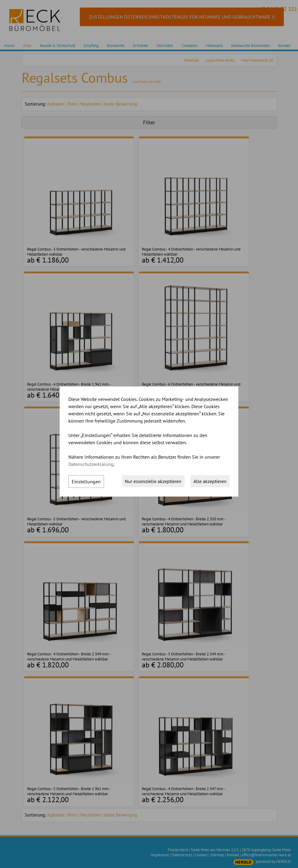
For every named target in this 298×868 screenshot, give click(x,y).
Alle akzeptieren (210, 481)
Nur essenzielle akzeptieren (153, 481)
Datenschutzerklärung (91, 464)
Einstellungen (86, 482)
